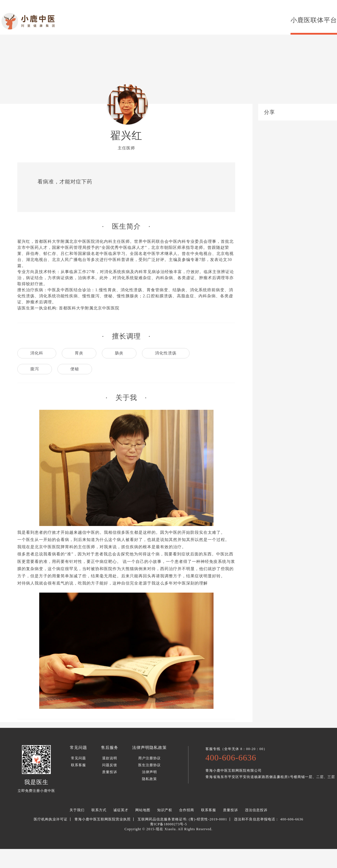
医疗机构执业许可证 (51, 819)
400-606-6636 (231, 758)
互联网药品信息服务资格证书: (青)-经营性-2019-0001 (182, 819)
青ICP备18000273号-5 (169, 824)
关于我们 (77, 810)
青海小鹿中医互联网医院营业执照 (103, 819)
